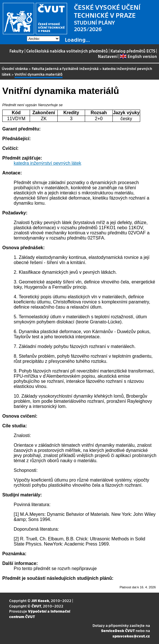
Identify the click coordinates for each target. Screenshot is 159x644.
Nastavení (108, 56)
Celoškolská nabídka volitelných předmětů (67, 51)
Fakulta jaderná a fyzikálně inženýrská (65, 68)
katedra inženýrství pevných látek (48, 163)
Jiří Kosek (40, 600)
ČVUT (36, 606)
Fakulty (17, 51)
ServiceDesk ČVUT (118, 630)
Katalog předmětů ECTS (133, 51)
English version (138, 56)
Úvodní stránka (15, 68)
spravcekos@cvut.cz (131, 636)
